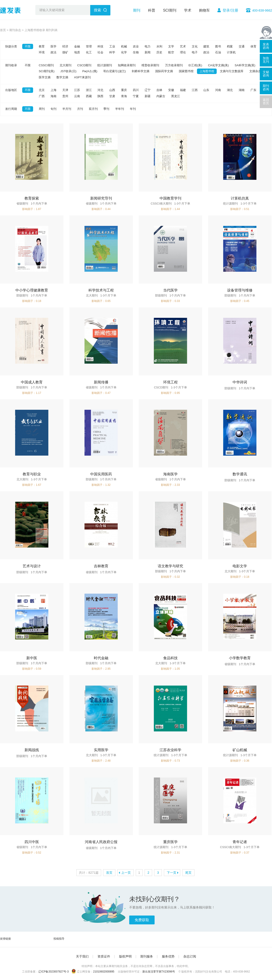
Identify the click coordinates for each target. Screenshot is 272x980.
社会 (100, 52)
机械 (124, 46)
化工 (89, 52)
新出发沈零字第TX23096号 (159, 972)
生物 (136, 52)
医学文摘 (45, 77)
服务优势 (168, 956)
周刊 (42, 109)
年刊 (133, 109)
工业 (112, 46)
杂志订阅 (190, 956)
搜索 (97, 10)
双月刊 (93, 109)
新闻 (148, 52)
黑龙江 (176, 96)
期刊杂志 (15, 30)
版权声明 (125, 956)
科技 (100, 46)
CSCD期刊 (84, 65)
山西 (112, 90)
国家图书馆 (186, 71)
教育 (42, 46)
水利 (159, 46)
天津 (65, 90)
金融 (77, 46)
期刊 (137, 10)
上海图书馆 (207, 71)
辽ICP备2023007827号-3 (53, 972)
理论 (183, 52)
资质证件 (104, 956)
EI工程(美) (195, 65)
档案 (230, 46)
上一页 (126, 873)
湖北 (230, 90)
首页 (3, 30)
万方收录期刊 (174, 65)
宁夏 (136, 96)
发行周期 (11, 109)
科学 (112, 52)
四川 (136, 90)
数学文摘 (62, 77)
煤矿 (65, 52)
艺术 (183, 46)
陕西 (100, 96)
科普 (152, 10)
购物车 (204, 10)
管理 (89, 46)
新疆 (148, 96)
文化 (195, 46)
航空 (171, 52)
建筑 (206, 46)
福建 (183, 90)
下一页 (172, 873)
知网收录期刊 (127, 65)
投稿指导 (59, 939)
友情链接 (5, 939)
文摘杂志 (255, 71)
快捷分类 (11, 46)
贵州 (65, 96)
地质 (77, 52)
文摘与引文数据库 (232, 71)
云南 (77, 96)
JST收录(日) (68, 71)
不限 (28, 46)
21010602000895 (104, 972)
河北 (100, 90)
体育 (253, 46)
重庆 (124, 90)
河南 (218, 90)
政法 (53, 52)
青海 (124, 96)
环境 (42, 52)
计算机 (231, 52)
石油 (218, 52)
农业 (136, 46)
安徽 (171, 90)
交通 (242, 46)
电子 (195, 52)
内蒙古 (161, 96)
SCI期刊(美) (47, 71)
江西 (195, 90)
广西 (42, 96)
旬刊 (53, 109)
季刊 (106, 109)
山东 (206, 90)
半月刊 (67, 109)
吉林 (159, 90)
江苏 (77, 90)
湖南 (242, 90)
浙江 (89, 90)
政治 (206, 52)
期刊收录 (11, 65)
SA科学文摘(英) (245, 65)
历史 (159, 52)
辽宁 (148, 90)
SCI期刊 (170, 10)
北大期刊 (66, 65)
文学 (171, 46)
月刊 (80, 109)
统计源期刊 (105, 65)
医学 (53, 46)
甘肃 (112, 96)
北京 (42, 90)
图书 (218, 46)
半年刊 (120, 109)
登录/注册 (230, 10)
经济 (65, 46)
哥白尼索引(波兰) (114, 71)
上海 (53, 90)
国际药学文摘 (164, 71)
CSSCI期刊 (46, 65)
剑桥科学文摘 (141, 71)
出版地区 (11, 90)
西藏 (89, 96)
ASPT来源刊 (82, 77)
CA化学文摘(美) (219, 65)
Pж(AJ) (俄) (90, 71)
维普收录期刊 (150, 65)
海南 (53, 96)
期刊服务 (147, 956)
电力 (148, 46)
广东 (253, 90)
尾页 (188, 873)
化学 (124, 52)
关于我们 (82, 956)
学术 (188, 10)
